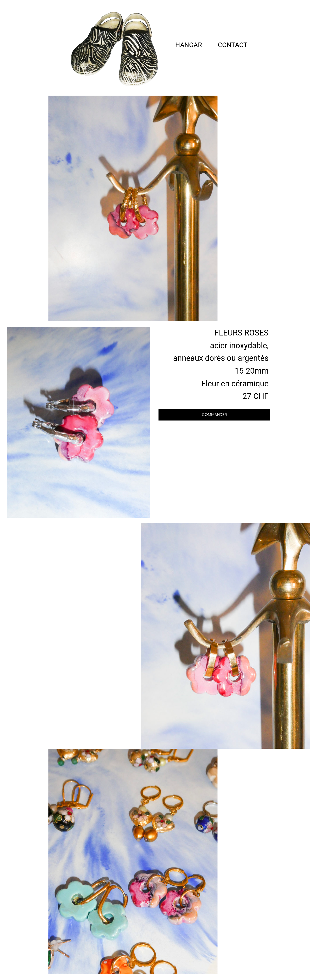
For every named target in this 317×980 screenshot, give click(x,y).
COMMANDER (214, 415)
